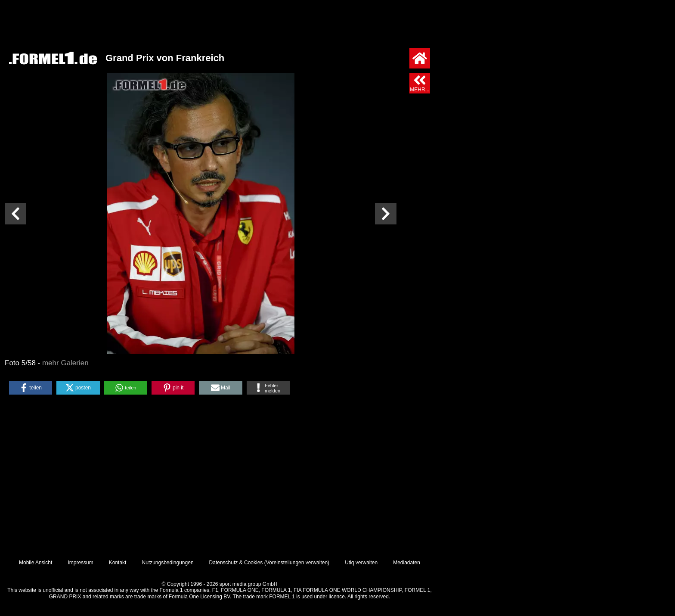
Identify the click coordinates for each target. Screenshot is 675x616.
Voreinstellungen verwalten (297, 563)
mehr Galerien (65, 363)
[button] (31, 388)
